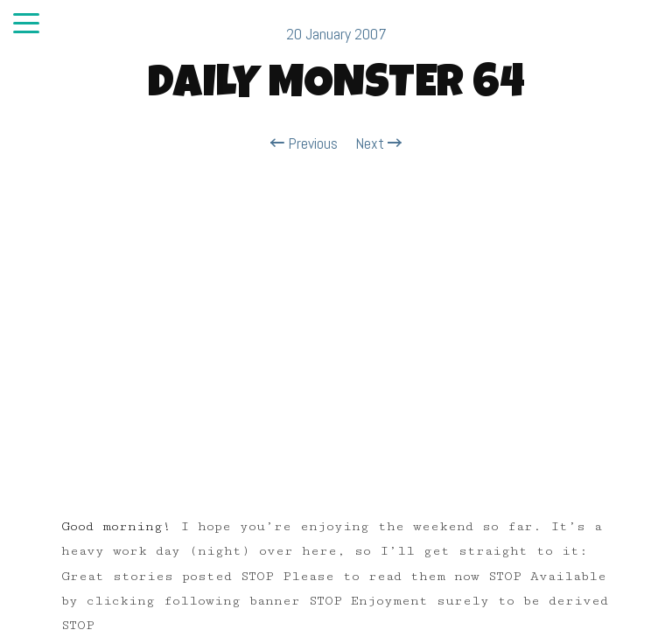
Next (378, 143)
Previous (304, 143)
